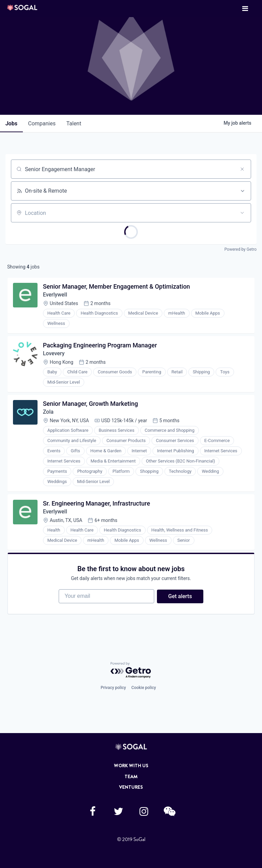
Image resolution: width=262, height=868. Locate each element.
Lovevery (54, 354)
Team (131, 776)
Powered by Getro (241, 249)
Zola (48, 412)
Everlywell (55, 295)
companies (42, 123)
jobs (11, 123)
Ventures (131, 787)
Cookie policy (144, 688)
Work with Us (131, 766)
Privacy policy (113, 688)
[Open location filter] (242, 213)
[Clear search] (242, 169)
